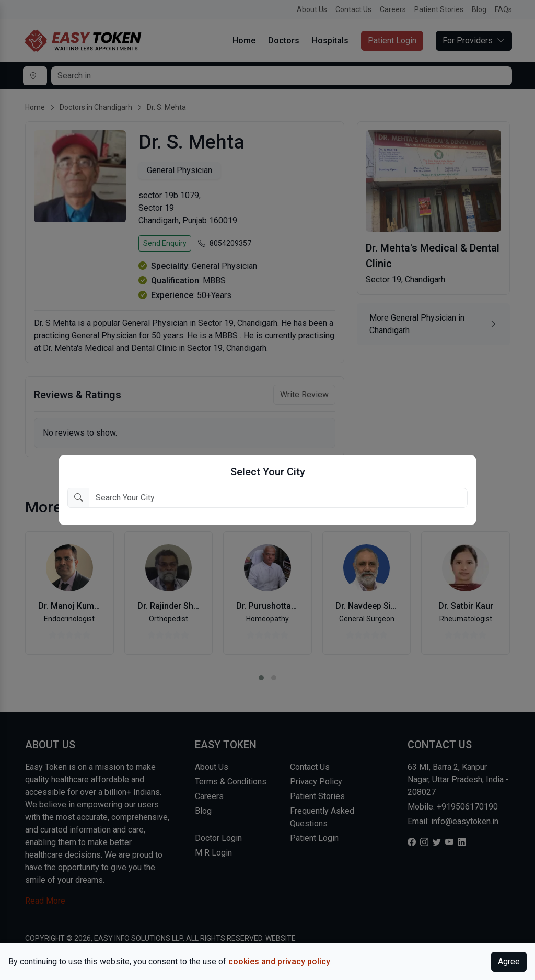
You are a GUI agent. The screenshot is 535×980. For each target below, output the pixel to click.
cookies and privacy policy (279, 961)
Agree (509, 961)
